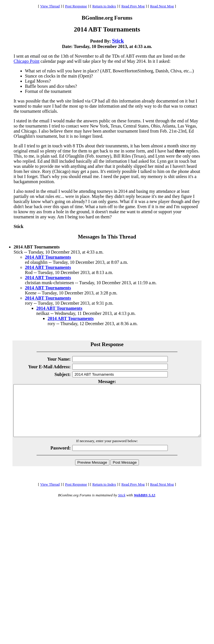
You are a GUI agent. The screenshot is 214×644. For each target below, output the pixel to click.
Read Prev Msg (133, 6)
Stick (118, 41)
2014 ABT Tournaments (48, 257)
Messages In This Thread (107, 237)
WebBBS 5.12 (144, 505)
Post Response (76, 6)
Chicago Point (27, 61)
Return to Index (104, 6)
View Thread (50, 6)
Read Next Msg (162, 6)
